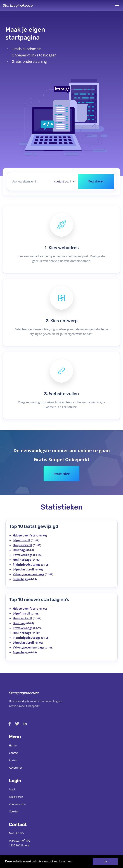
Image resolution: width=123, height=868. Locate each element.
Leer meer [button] (66, 861)
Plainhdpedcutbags (27, 565)
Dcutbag (19, 550)
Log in (13, 789)
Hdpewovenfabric (25, 535)
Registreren (16, 797)
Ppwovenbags (23, 555)
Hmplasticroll (22, 545)
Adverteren (16, 768)
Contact (14, 753)
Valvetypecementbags (28, 574)
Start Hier (62, 474)
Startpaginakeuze (18, 5)
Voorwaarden (17, 804)
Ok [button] (105, 862)
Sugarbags (20, 579)
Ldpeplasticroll (23, 569)
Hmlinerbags (22, 560)
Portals (13, 760)
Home (13, 745)
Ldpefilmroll (21, 540)
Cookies (14, 811)
